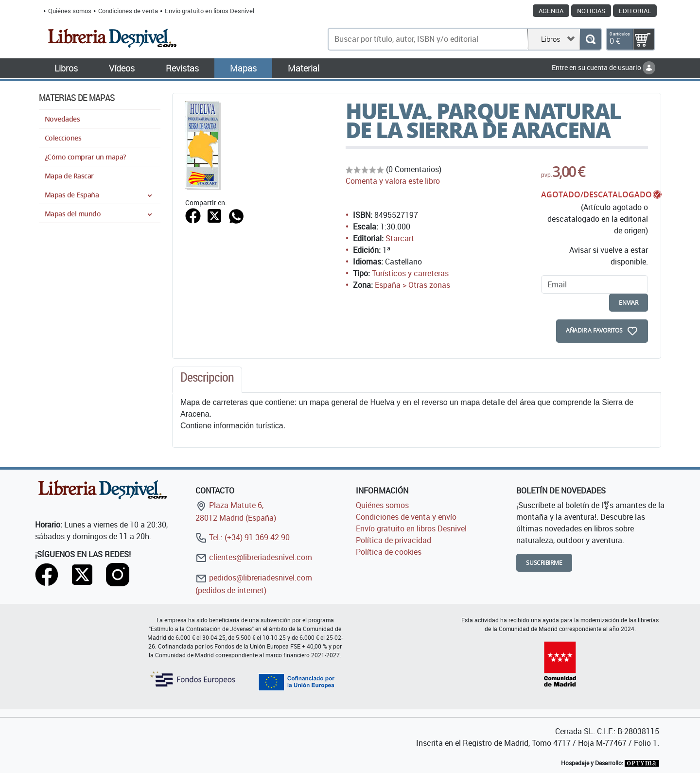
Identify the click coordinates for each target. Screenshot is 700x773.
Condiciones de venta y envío (406, 517)
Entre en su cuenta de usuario (604, 67)
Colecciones (63, 138)
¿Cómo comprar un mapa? (85, 157)
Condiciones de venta (128, 11)
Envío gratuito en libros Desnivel (210, 11)
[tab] (207, 380)
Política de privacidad (394, 540)
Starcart (400, 238)
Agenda (551, 11)
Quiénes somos (70, 11)
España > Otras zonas (412, 285)
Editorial (635, 11)
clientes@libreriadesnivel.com (254, 557)
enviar (629, 303)
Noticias (591, 11)
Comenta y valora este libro (393, 181)
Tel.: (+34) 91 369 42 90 (243, 537)
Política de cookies (389, 552)
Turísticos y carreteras (410, 273)
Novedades (62, 119)
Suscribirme (544, 563)
